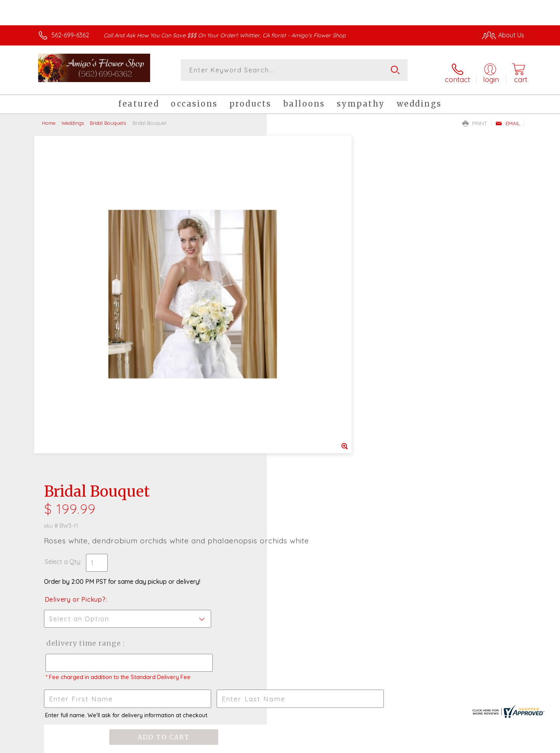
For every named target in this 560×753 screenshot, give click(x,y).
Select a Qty (298, 220)
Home (49, 119)
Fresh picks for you (212, 508)
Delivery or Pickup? (311, 258)
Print (475, 119)
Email (508, 119)
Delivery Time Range (319, 302)
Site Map (503, 745)
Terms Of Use (354, 745)
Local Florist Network (455, 745)
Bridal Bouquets (108, 119)
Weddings (73, 119)
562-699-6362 (70, 35)
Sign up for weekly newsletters (377, 503)
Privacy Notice (400, 745)
